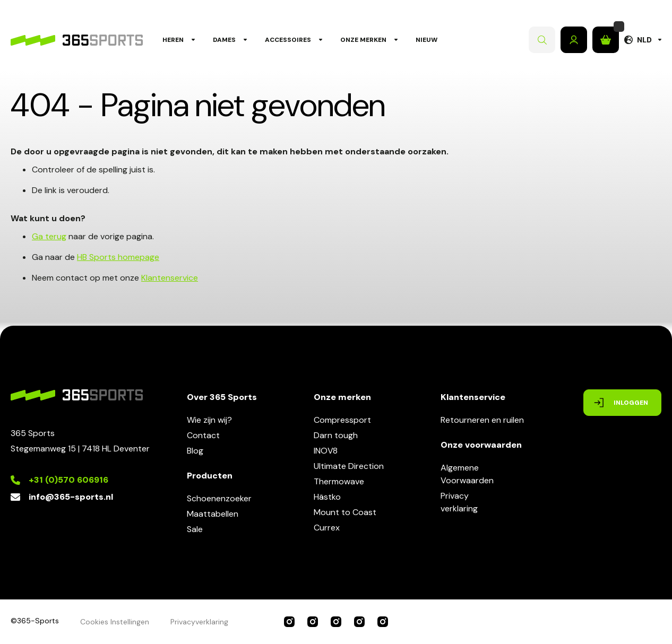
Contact (203, 435)
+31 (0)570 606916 (68, 480)
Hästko (327, 497)
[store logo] (77, 40)
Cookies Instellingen (115, 622)
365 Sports (289, 622)
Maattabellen (213, 514)
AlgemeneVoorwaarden (467, 474)
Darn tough (336, 435)
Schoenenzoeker (219, 498)
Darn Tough (383, 622)
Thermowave (339, 481)
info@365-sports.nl (71, 497)
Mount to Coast (345, 512)
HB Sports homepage (118, 257)
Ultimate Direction (349, 466)
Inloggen (574, 40)
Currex (327, 528)
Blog (195, 451)
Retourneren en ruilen (482, 420)
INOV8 (326, 451)
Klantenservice (170, 278)
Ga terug (49, 236)
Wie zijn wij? (209, 420)
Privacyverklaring (459, 502)
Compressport (342, 420)
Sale (195, 529)
